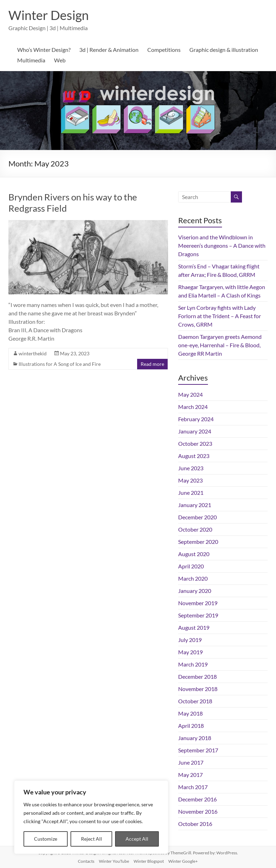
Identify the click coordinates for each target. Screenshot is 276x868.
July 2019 (190, 640)
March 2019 (193, 664)
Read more (152, 364)
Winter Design (49, 15)
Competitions (164, 50)
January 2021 (195, 505)
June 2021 (191, 493)
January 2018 (195, 738)
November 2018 (198, 689)
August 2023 (194, 456)
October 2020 (195, 529)
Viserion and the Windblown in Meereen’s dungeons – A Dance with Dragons (222, 245)
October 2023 (195, 443)
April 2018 (191, 726)
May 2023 (190, 480)
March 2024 (193, 407)
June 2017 (191, 762)
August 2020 (194, 554)
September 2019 (198, 615)
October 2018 (195, 701)
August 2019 (194, 627)
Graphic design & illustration (224, 50)
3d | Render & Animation (109, 50)
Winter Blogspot (149, 861)
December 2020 (197, 517)
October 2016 (195, 824)
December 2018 (197, 676)
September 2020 (198, 542)
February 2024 (196, 419)
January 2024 (195, 431)
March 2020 (193, 578)
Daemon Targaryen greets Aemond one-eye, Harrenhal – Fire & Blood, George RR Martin (220, 345)
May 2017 (190, 775)
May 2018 (190, 713)
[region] (91, 817)
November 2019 (198, 603)
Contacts (86, 861)
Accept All (137, 839)
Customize (46, 839)
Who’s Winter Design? (44, 50)
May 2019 (190, 652)
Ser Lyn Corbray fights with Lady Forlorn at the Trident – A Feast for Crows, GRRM (220, 316)
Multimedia (31, 60)
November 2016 (198, 811)
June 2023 (191, 468)
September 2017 (198, 750)
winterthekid (33, 353)
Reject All (92, 839)
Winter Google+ (183, 861)
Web (60, 60)
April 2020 (191, 566)
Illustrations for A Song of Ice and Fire (60, 364)
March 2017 (193, 787)
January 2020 (195, 591)
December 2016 (197, 799)
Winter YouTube (114, 861)
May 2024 (190, 394)
